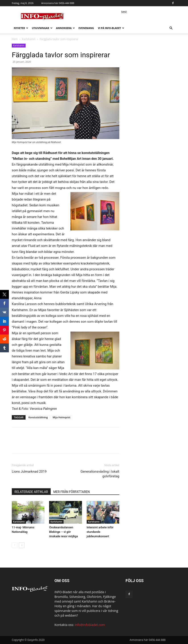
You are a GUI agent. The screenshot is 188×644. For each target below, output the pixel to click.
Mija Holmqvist (62, 417)
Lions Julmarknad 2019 (29, 472)
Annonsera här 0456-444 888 (58, 3)
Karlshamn (29, 39)
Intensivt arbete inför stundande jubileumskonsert (100, 532)
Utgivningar (42, 28)
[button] (171, 28)
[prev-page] (15, 545)
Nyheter (21, 28)
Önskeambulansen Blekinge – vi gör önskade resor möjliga (63, 532)
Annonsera (65, 28)
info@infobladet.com (90, 625)
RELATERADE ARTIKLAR (31, 492)
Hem (15, 39)
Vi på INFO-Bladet (111, 28)
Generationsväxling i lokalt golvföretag (100, 474)
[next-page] (22, 545)
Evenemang (86, 28)
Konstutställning (38, 417)
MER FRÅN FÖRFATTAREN (72, 492)
